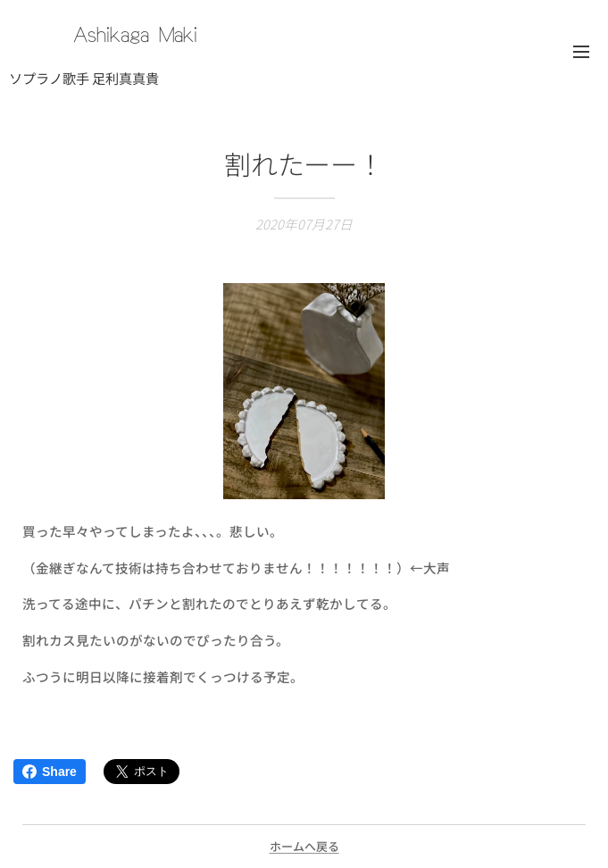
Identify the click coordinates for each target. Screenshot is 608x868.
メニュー (581, 52)
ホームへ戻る (304, 846)
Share (50, 772)
